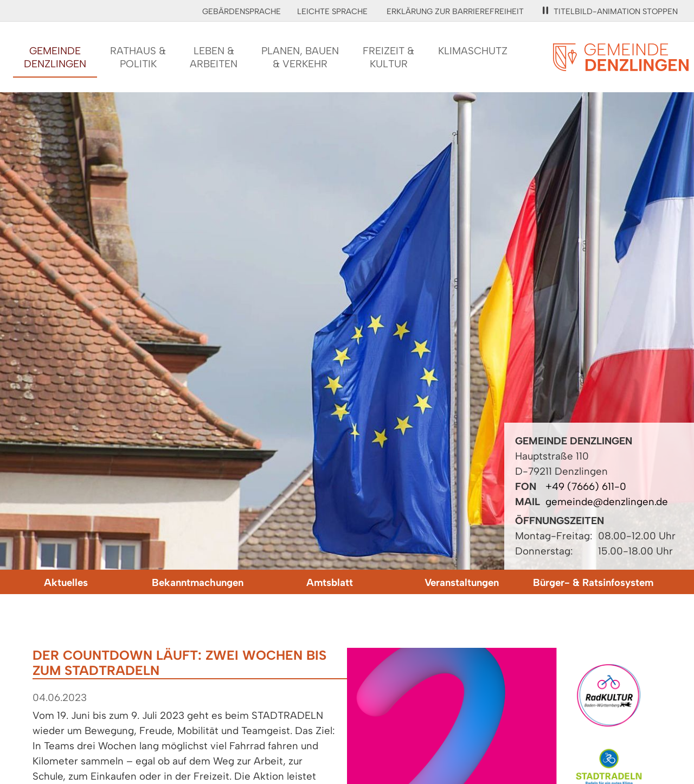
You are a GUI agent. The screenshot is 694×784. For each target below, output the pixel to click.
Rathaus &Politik (138, 57)
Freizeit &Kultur (388, 57)
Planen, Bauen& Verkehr (300, 57)
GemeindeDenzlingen (55, 57)
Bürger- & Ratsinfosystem (593, 582)
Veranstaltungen (462, 582)
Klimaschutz (473, 51)
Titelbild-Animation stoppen (610, 11)
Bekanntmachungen (198, 582)
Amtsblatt (330, 582)
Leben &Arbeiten (214, 57)
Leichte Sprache (332, 11)
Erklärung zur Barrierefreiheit (455, 11)
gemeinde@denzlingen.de (607, 502)
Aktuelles (66, 582)
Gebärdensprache (242, 11)
